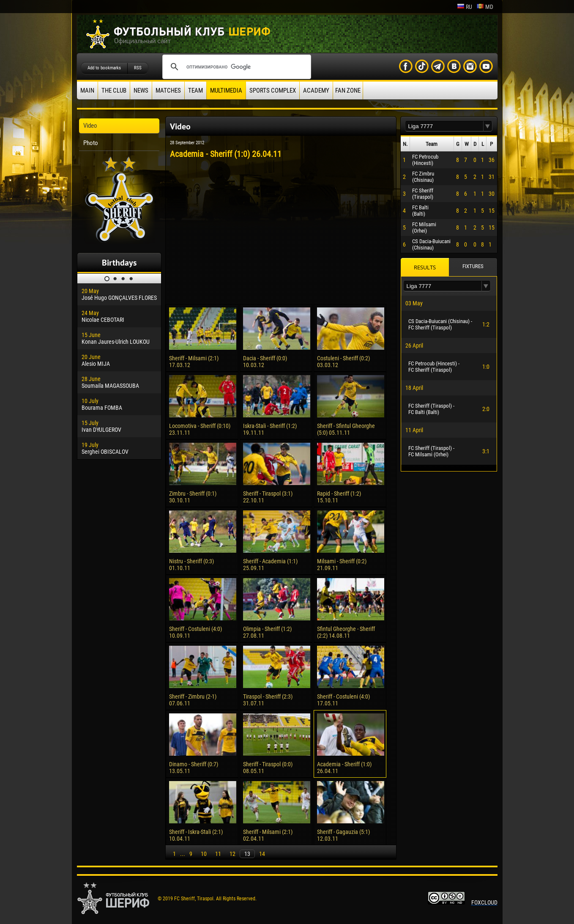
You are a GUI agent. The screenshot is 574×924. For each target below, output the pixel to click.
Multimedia (226, 90)
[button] (488, 126)
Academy (316, 90)
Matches (168, 90)
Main (87, 90)
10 (204, 854)
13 (247, 854)
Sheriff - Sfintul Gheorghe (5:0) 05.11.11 (346, 429)
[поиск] (235, 67)
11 (218, 854)
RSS (138, 68)
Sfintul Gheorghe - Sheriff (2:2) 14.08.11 (346, 632)
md (485, 7)
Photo (91, 143)
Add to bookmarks (104, 68)
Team (195, 90)
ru (465, 7)
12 (232, 854)
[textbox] (444, 126)
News (141, 90)
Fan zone (348, 90)
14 (262, 854)
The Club (114, 90)
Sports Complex (273, 90)
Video (90, 126)
